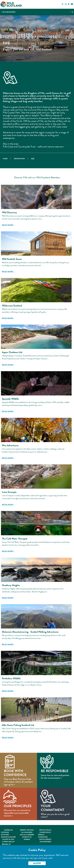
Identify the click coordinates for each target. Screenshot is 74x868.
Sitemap (27, 839)
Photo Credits (45, 839)
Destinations (19, 159)
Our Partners (45, 842)
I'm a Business (9, 12)
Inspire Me (8, 830)
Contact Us (27, 837)
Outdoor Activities (5, 834)
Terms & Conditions (43, 836)
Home (5, 159)
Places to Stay (8, 839)
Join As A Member (27, 835)
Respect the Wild (27, 830)
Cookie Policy (45, 832)
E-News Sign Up (8, 842)
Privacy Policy (45, 830)
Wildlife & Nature (8, 837)
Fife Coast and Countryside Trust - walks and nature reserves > (34, 147)
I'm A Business (27, 832)
